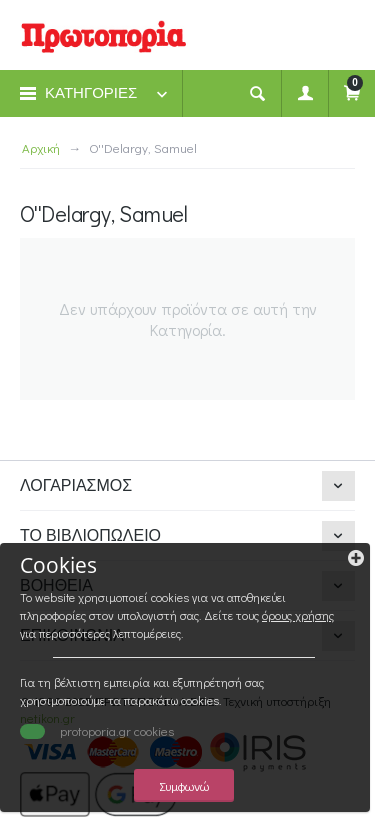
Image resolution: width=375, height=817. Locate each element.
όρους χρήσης (298, 615)
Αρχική (41, 147)
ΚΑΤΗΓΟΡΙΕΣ (91, 93)
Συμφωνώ (184, 785)
